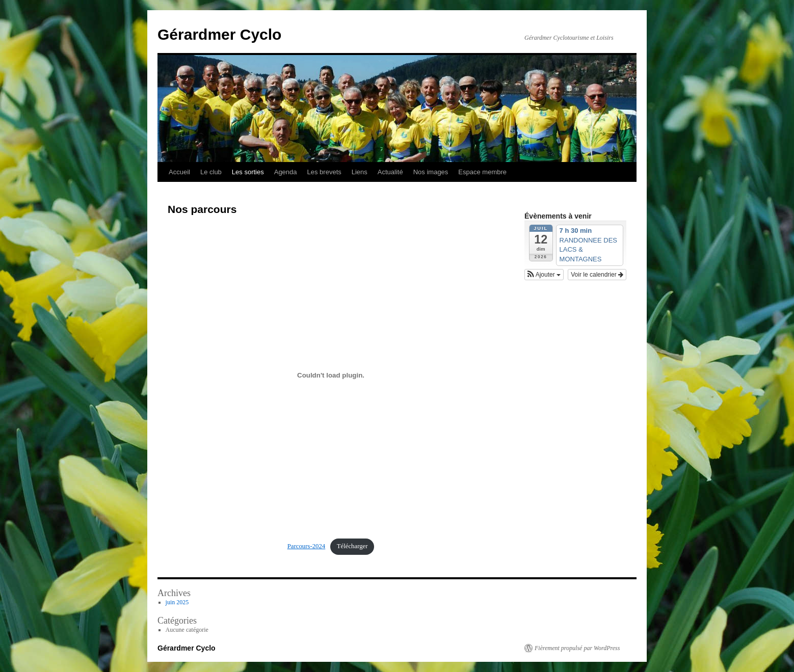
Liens (360, 172)
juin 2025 (177, 602)
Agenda (286, 172)
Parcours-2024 (307, 546)
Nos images (431, 172)
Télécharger (352, 546)
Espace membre (482, 172)
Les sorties (248, 172)
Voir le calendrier (597, 275)
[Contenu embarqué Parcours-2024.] (331, 375)
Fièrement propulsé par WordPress (577, 648)
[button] (544, 275)
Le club (211, 172)
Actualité (390, 172)
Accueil (179, 172)
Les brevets (324, 172)
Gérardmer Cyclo (219, 34)
